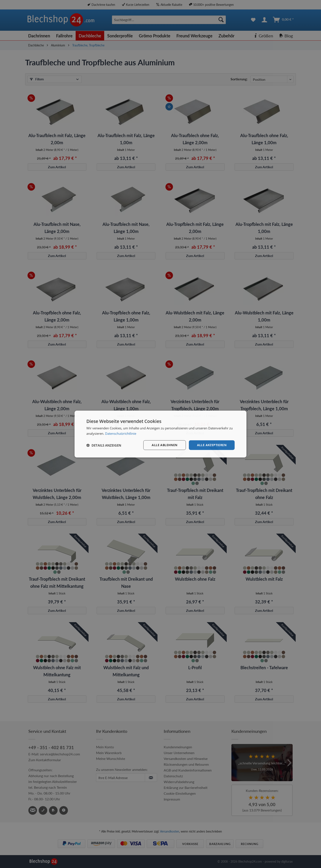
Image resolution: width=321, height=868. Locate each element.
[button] (104, 445)
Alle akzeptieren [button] (212, 445)
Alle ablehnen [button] (164, 445)
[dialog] (160, 434)
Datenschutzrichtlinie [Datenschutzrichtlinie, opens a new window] (121, 433)
